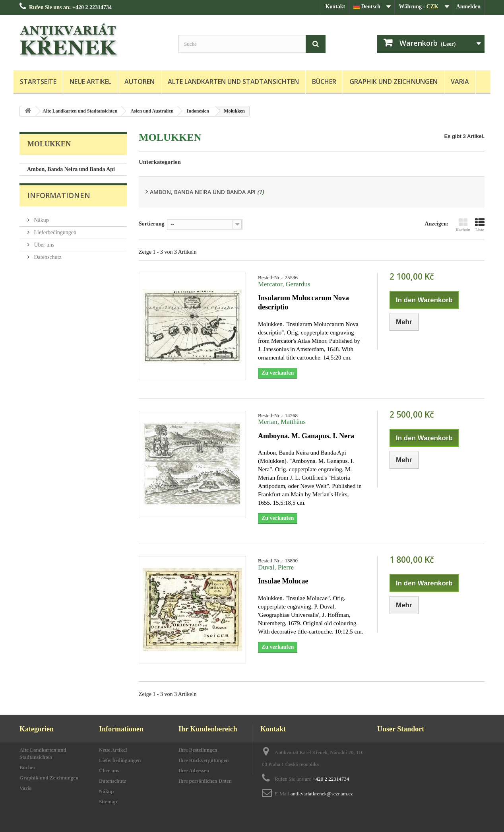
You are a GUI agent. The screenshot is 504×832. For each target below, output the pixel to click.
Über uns (43, 246)
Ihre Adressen (194, 771)
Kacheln (463, 225)
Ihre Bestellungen (198, 750)
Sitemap (108, 802)
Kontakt (335, 7)
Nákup (41, 221)
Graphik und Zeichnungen (394, 82)
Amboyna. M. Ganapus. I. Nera (306, 436)
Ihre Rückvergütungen (204, 760)
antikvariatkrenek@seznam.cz (322, 794)
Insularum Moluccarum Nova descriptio (303, 302)
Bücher (324, 82)
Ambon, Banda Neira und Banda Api (71, 169)
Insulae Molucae (283, 581)
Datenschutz (47, 258)
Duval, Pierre (276, 567)
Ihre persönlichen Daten (205, 781)
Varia (460, 82)
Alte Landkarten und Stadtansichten (233, 82)
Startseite (38, 82)
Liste (480, 225)
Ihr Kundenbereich (208, 729)
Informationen (59, 200)
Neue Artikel (90, 82)
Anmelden (468, 7)
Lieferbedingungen (54, 234)
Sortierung (152, 224)
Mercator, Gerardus (284, 284)
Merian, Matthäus (282, 422)
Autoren (140, 82)
